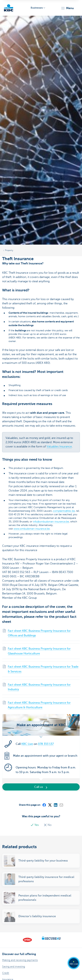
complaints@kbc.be (64, 511)
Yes (35, 825)
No (48, 825)
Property (9, 250)
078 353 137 (46, 744)
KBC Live (27, 744)
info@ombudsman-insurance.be (51, 522)
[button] (67, 8)
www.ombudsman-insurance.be (32, 529)
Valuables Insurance (59, 447)
